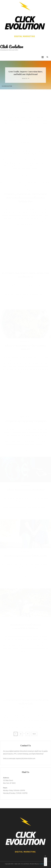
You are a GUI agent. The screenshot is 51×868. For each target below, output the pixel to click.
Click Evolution (12, 47)
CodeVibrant (43, 864)
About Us (26, 79)
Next (34, 734)
